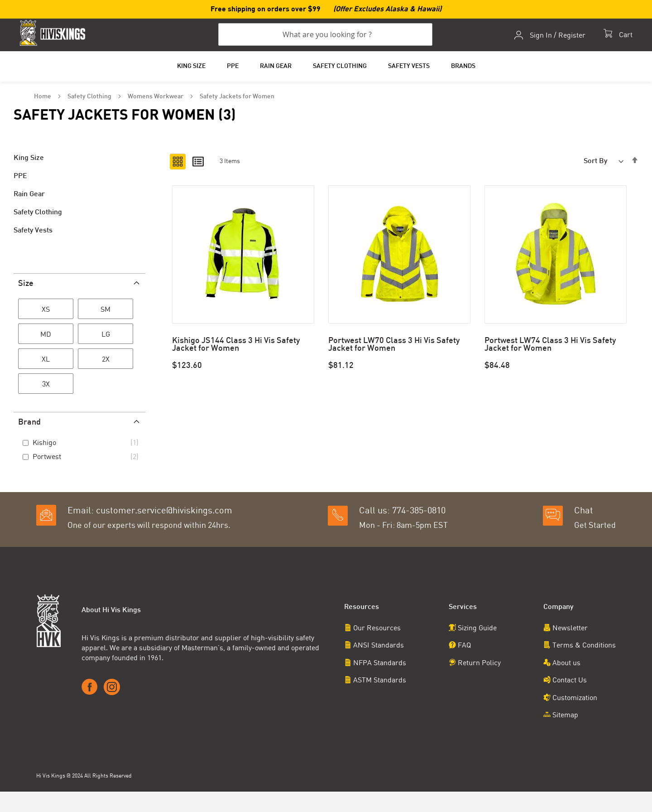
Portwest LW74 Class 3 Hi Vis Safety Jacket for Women (550, 345)
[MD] (46, 335)
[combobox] (325, 35)
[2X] (105, 360)
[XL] (46, 360)
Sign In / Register (557, 35)
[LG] (105, 335)
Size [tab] (26, 284)
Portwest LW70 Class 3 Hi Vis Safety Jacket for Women (394, 345)
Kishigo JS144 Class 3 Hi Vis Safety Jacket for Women (236, 345)
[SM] (105, 310)
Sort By (595, 162)
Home (43, 97)
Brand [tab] (29, 423)
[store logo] (54, 33)
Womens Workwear (156, 97)
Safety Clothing (90, 97)
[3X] (46, 385)
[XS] (46, 310)
